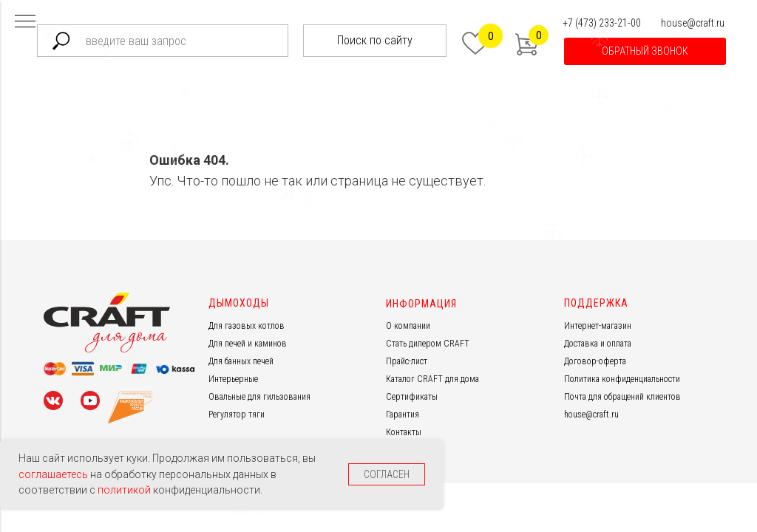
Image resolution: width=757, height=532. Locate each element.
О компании (408, 326)
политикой (125, 490)
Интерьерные (233, 379)
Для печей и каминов (248, 344)
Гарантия (403, 415)
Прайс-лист (407, 361)
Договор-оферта (595, 361)
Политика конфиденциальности (622, 379)
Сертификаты (412, 397)
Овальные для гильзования (259, 397)
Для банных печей (241, 361)
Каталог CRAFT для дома (432, 379)
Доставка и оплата (598, 344)
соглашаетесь (54, 474)
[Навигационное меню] (25, 22)
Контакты (404, 432)
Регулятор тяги (237, 415)
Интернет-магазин (598, 326)
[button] (645, 51)
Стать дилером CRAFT (428, 344)
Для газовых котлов (247, 326)
